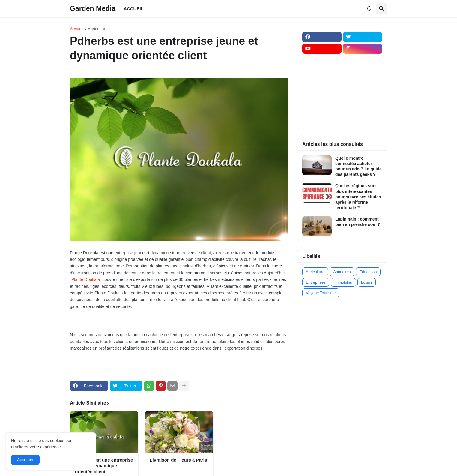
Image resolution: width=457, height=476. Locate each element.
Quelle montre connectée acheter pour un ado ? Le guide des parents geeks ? (358, 166)
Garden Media (93, 8)
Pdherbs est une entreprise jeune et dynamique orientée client (104, 466)
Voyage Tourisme (321, 293)
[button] (369, 9)
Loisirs (367, 282)
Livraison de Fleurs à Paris (178, 460)
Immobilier (343, 282)
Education (368, 272)
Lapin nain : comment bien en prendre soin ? (358, 222)
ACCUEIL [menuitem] (134, 9)
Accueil (77, 29)
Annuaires (342, 272)
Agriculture (98, 29)
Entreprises (316, 282)
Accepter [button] (25, 460)
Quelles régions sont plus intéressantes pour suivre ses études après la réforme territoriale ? (358, 197)
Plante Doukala (86, 279)
